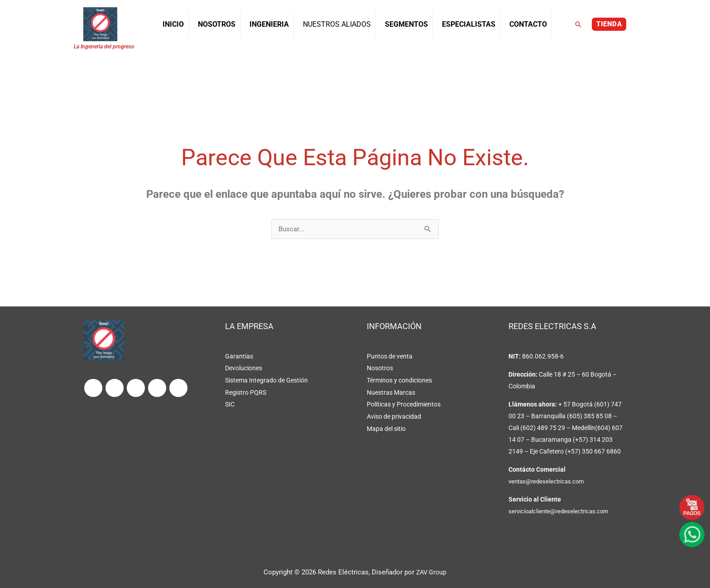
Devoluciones (244, 368)
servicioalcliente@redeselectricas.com (562, 512)
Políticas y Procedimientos (404, 404)
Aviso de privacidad (394, 416)
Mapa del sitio (386, 427)
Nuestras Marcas (391, 392)
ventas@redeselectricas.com (549, 482)
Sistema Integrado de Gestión (266, 380)
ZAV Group (432, 572)
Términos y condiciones (399, 380)
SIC (230, 404)
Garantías (239, 357)
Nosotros (380, 368)
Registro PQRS (246, 392)
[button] (578, 24)
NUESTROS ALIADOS (337, 24)
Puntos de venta (390, 357)
